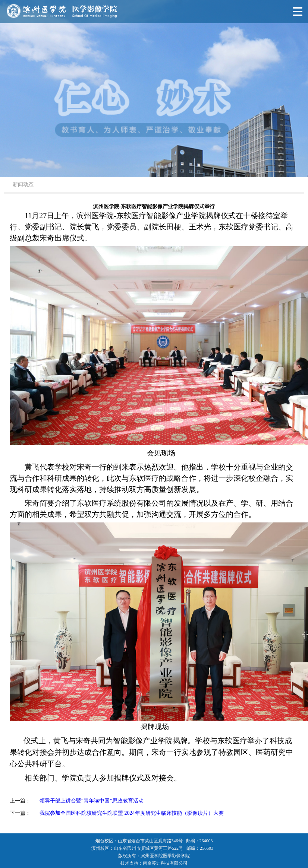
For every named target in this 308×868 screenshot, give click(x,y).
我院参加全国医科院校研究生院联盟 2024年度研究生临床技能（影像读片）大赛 (132, 813)
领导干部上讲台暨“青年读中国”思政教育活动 (91, 801)
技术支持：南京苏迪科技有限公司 (154, 863)
